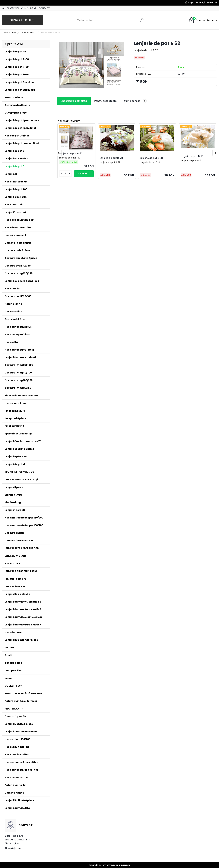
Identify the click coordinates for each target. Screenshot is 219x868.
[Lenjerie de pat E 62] (91, 65)
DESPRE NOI (13, 8)
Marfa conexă (135, 101)
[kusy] (66, 174)
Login (191, 2)
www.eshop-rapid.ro (119, 865)
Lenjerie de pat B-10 (192, 156)
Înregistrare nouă (208, 2)
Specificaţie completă (74, 101)
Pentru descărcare (105, 101)
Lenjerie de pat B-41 (151, 158)
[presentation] (59, 153)
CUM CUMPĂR (29, 8)
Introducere (10, 32)
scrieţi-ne (14, 848)
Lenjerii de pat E (28, 32)
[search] (142, 21)
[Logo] (23, 20)
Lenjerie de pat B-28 (111, 158)
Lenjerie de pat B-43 (71, 153)
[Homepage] (3, 8)
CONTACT (44, 8)
